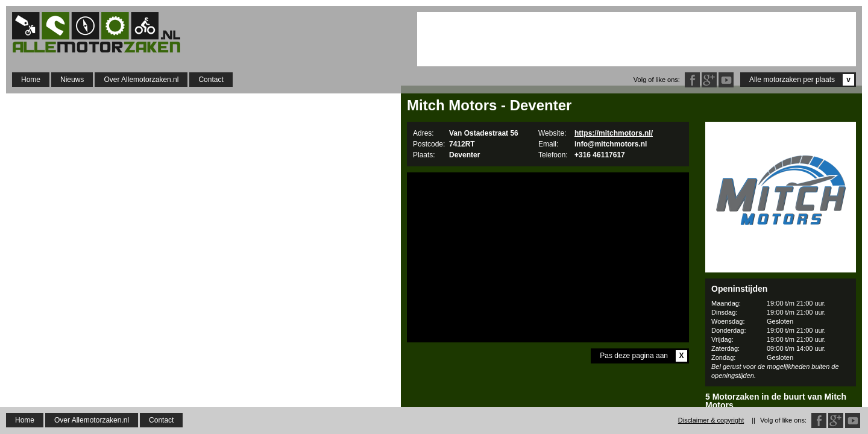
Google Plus (709, 80)
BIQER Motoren (781, 420)
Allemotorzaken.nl (102, 32)
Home (31, 80)
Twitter (726, 80)
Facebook (692, 80)
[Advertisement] (637, 39)
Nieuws (72, 80)
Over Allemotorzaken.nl (141, 80)
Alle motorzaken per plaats (802, 80)
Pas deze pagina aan (643, 356)
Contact (211, 80)
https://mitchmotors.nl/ (614, 133)
